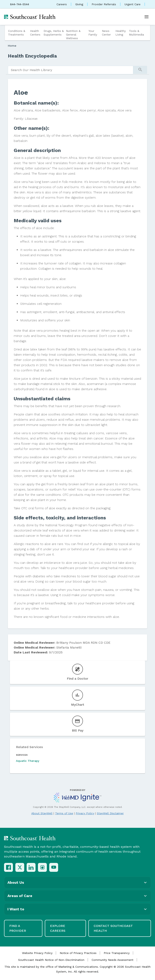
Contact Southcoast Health (113, 928)
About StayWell (42, 813)
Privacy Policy (85, 813)
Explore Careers (58, 928)
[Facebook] (8, 867)
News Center (106, 33)
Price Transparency (117, 953)
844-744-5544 (20, 4)
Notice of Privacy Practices (78, 953)
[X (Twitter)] (20, 867)
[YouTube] (54, 867)
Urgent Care (132, 4)
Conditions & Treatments (17, 33)
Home (12, 46)
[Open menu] (147, 17)
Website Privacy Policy (37, 953)
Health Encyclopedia (32, 56)
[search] (71, 70)
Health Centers (35, 33)
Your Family (93, 33)
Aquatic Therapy (28, 761)
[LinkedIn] (31, 867)
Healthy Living (121, 33)
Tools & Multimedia (136, 33)
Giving (79, 4)
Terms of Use (64, 813)
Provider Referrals (104, 4)
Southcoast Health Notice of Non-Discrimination (51, 960)
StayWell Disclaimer (110, 813)
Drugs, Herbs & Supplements (54, 33)
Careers (62, 4)
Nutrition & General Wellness (73, 35)
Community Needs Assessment (113, 960)
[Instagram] (42, 867)
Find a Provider (18, 928)
